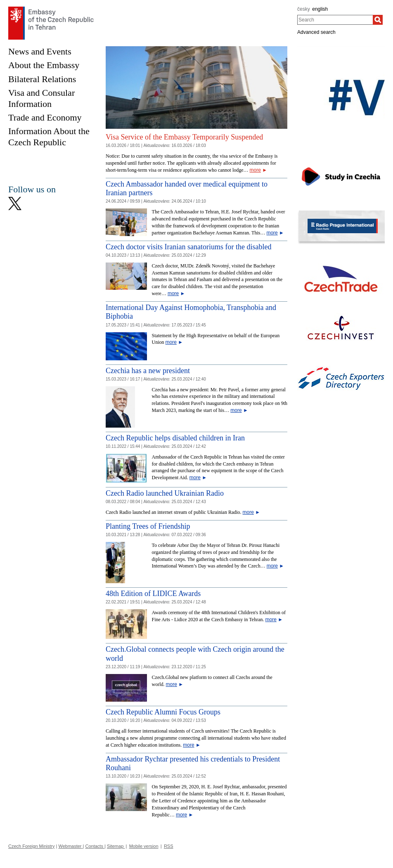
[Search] (378, 20)
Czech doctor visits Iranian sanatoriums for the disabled (188, 247)
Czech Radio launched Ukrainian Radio (165, 493)
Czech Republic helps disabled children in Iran (175, 438)
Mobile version (144, 846)
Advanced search (316, 32)
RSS (169, 846)
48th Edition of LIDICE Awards (153, 594)
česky (304, 9)
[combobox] (335, 20)
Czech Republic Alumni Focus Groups (163, 712)
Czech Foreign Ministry (31, 846)
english (320, 9)
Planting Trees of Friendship (148, 526)
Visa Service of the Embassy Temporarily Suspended (184, 137)
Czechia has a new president (148, 371)
